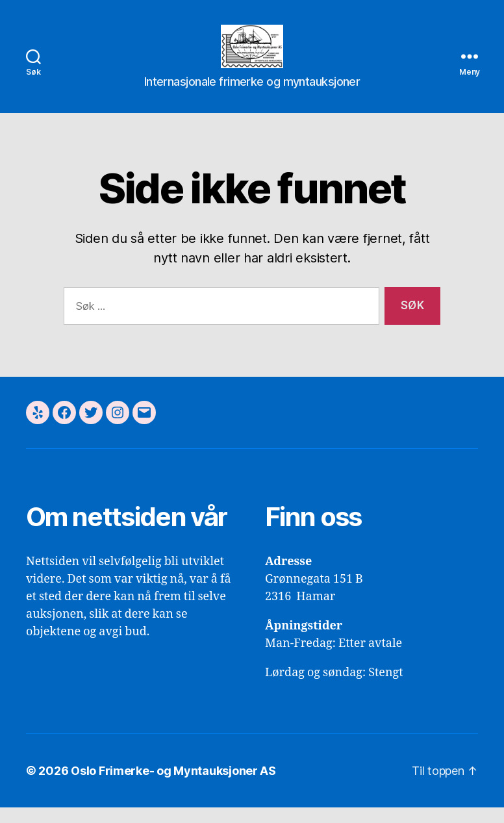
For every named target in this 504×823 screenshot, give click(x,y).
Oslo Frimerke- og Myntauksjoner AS (173, 786)
